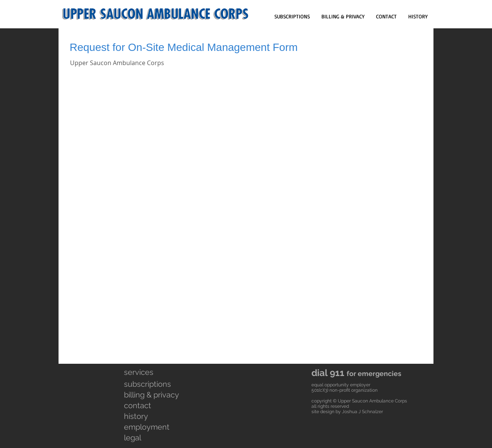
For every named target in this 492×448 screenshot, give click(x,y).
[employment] (151, 427)
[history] (151, 416)
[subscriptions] (152, 384)
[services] (150, 372)
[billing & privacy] (173, 395)
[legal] (150, 438)
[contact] (150, 405)
